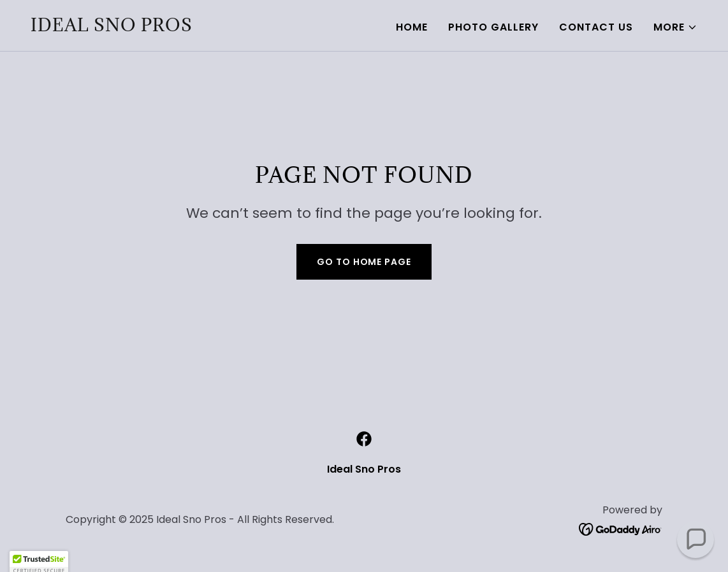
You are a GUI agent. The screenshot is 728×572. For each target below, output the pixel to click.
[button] (675, 27)
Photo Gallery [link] (493, 27)
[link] (112, 28)
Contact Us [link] (596, 27)
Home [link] (412, 27)
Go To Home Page (364, 262)
